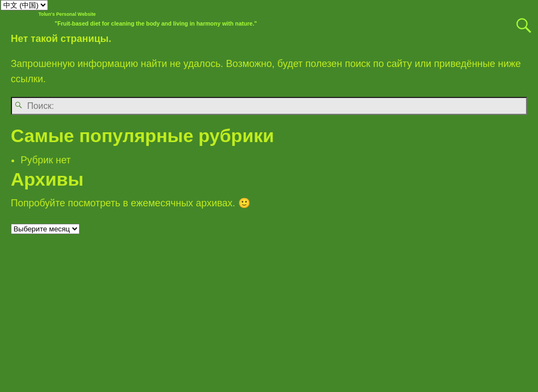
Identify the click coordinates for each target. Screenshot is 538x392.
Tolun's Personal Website (67, 14)
